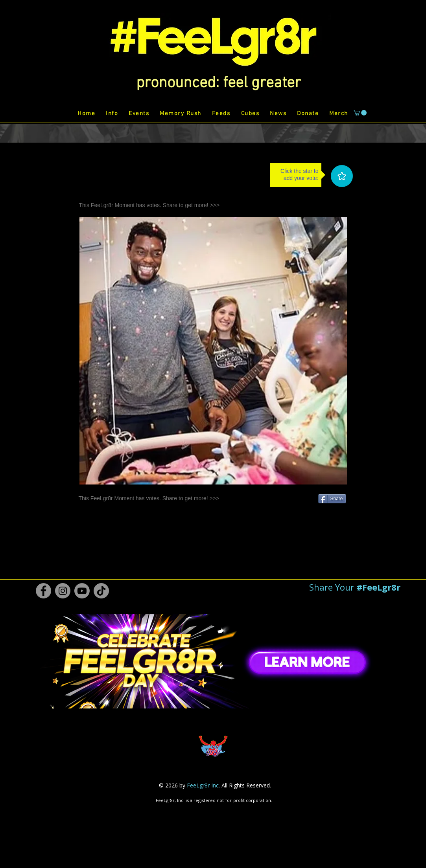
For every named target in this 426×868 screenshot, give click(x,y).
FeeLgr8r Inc (203, 785)
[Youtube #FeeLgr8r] (82, 591)
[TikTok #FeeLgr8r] (101, 591)
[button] (219, 83)
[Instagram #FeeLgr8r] (63, 591)
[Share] (332, 499)
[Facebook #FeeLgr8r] (43, 591)
